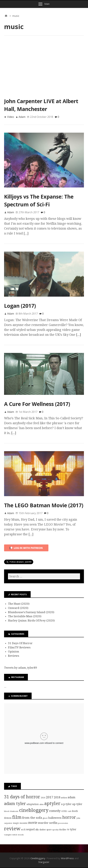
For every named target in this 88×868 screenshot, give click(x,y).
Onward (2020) (18, 608)
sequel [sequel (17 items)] (30, 829)
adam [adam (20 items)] (71, 797)
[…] (26, 233)
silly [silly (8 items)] (37, 830)
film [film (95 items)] (17, 817)
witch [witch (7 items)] (15, 835)
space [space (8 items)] (49, 830)
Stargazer (44, 862)
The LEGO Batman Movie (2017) (44, 505)
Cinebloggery (38, 858)
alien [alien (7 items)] (42, 804)
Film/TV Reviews (19, 647)
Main (47, 4)
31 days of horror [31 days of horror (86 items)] (22, 797)
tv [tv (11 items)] (68, 829)
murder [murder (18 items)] (43, 823)
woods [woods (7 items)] (21, 835)
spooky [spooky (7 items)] (55, 830)
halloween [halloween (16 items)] (55, 818)
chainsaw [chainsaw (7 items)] (14, 811)
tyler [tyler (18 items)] (73, 829)
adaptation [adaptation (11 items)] (33, 804)
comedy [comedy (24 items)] (55, 811)
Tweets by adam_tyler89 (21, 668)
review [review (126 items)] (12, 829)
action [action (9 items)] (64, 798)
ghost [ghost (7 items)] (45, 818)
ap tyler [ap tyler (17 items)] (77, 804)
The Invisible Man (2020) (25, 616)
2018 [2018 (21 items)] (57, 797)
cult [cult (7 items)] (69, 811)
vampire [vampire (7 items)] (8, 835)
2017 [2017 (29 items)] (50, 797)
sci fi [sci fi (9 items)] (23, 830)
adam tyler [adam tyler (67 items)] (15, 804)
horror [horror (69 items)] (69, 817)
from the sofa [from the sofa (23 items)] (32, 818)
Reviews (14, 656)
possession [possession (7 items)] (63, 823)
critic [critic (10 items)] (64, 811)
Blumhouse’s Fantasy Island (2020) (31, 612)
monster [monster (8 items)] (24, 823)
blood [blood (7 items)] (7, 811)
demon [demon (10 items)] (8, 818)
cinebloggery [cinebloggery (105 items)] (34, 810)
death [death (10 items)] (75, 811)
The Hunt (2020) (19, 604)
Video (11, 117)
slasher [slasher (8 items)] (43, 830)
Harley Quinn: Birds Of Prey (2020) (31, 620)
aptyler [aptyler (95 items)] (52, 803)
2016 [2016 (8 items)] (43, 798)
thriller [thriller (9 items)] (63, 830)
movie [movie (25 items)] (33, 823)
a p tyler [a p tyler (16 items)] (66, 804)
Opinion (14, 651)
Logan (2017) (20, 306)
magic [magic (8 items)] (16, 823)
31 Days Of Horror (20, 643)
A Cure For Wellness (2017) (37, 404)
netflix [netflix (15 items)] (53, 823)
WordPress (67, 858)
